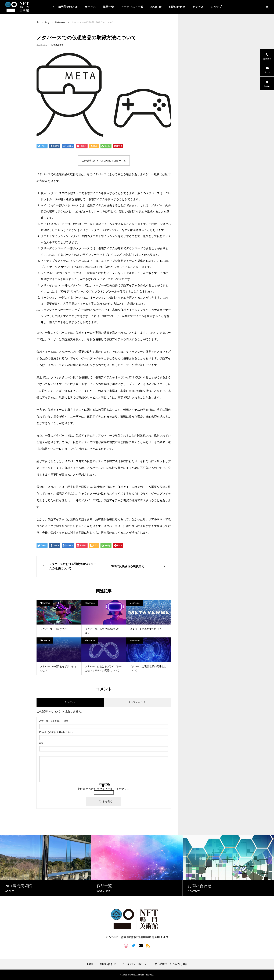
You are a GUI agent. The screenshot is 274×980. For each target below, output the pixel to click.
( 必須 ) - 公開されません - (56, 732)
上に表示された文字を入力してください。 (104, 789)
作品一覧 (108, 7)
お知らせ (156, 7)
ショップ (216, 7)
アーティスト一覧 (132, 7)
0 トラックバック (137, 702)
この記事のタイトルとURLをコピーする (104, 161)
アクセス (198, 7)
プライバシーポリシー (135, 964)
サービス (90, 7)
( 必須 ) (54, 721)
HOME (90, 964)
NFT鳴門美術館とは (65, 7)
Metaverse (57, 45)
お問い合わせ (177, 7)
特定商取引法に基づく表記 (171, 964)
